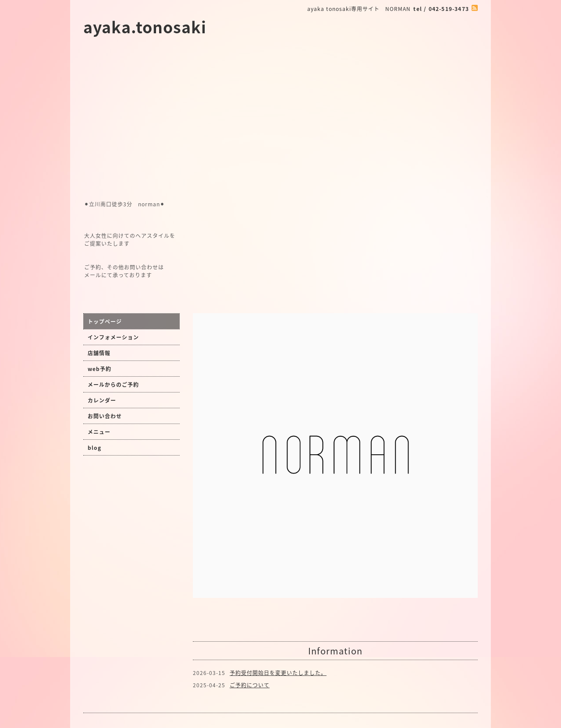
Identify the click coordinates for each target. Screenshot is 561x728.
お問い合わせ (105, 416)
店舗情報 (99, 353)
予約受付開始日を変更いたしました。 (278, 673)
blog (94, 448)
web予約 (99, 369)
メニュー (99, 432)
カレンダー (102, 400)
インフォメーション (113, 337)
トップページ (105, 322)
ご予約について (250, 685)
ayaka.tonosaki (145, 27)
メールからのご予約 (113, 385)
